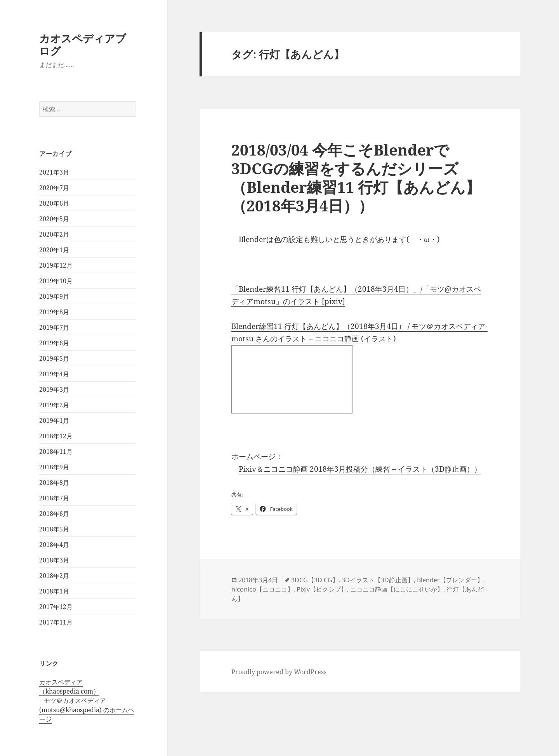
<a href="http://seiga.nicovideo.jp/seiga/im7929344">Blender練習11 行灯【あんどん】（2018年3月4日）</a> (292, 379)
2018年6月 (54, 514)
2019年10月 (56, 281)
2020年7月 (54, 188)
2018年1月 (54, 591)
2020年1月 (54, 250)
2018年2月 (54, 576)
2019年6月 (54, 343)
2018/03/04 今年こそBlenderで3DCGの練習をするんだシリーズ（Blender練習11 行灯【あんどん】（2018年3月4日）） (356, 177)
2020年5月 (54, 219)
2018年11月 (56, 452)
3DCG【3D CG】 (315, 580)
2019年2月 (54, 405)
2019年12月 (56, 265)
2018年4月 (54, 545)
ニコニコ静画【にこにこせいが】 (397, 589)
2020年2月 (54, 234)
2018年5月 (54, 529)
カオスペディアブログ (83, 44)
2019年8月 (54, 312)
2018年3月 (54, 560)
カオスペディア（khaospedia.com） (69, 687)
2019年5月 (54, 358)
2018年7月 (54, 498)
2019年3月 (54, 389)
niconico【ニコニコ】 (262, 589)
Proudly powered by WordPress (279, 672)
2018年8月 (54, 483)
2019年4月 (54, 374)
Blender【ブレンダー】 (450, 580)
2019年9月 (54, 296)
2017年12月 (56, 607)
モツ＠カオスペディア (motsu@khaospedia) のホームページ (87, 710)
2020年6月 (54, 203)
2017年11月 (56, 622)
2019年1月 (54, 420)
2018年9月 (54, 467)
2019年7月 (54, 327)
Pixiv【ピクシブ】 (322, 589)
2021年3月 (54, 172)
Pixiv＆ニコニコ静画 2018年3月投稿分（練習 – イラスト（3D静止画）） (360, 469)
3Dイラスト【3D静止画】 (378, 580)
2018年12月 (56, 436)
